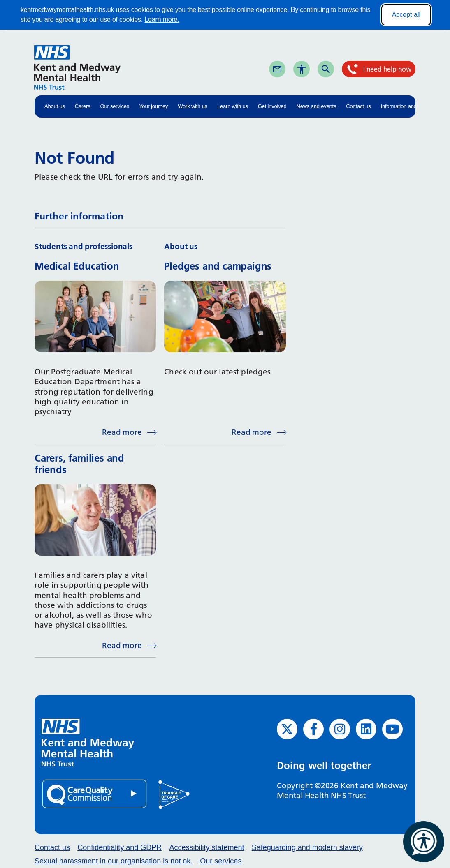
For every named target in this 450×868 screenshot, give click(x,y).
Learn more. (162, 20)
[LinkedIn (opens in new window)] (366, 729)
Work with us (193, 106)
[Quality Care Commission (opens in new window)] (95, 793)
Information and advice (407, 106)
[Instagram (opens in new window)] (340, 729)
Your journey (153, 106)
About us (55, 106)
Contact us (358, 106)
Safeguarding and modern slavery (307, 847)
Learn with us (233, 106)
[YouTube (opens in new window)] (392, 729)
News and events (317, 106)
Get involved (272, 106)
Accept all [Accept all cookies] (406, 15)
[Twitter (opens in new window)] (287, 729)
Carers (83, 106)
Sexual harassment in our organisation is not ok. (114, 861)
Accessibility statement (206, 847)
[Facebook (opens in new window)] (313, 729)
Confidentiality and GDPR (119, 847)
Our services (115, 106)
